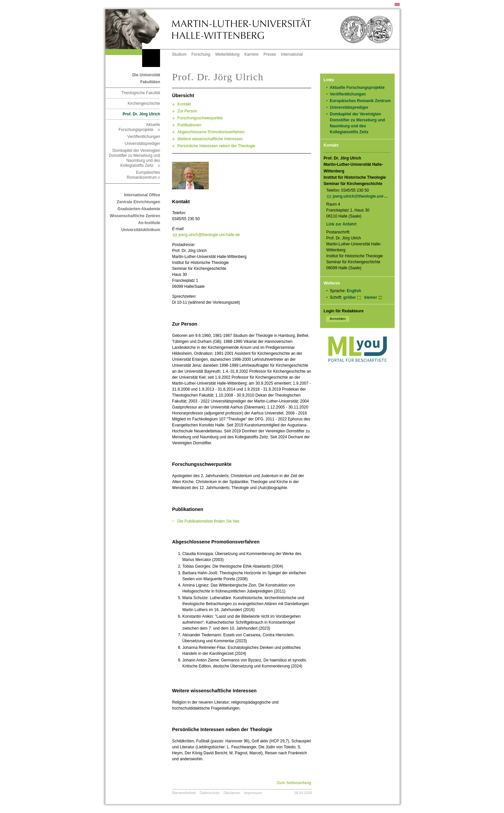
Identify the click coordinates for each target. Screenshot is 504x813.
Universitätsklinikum (141, 230)
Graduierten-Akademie (139, 209)
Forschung (201, 54)
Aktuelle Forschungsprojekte (139, 127)
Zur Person (187, 111)
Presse (270, 54)
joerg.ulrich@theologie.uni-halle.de (209, 235)
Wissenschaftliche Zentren (135, 216)
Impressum (253, 793)
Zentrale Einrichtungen (139, 202)
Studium (179, 54)
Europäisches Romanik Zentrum (360, 101)
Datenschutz (210, 793)
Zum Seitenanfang (294, 783)
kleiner (371, 297)
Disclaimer (232, 793)
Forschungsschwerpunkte (200, 118)
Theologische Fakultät (141, 93)
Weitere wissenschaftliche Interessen (210, 139)
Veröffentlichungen (144, 137)
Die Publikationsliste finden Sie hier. (209, 521)
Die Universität (146, 75)
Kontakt (184, 104)
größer (350, 297)
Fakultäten (150, 82)
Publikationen (189, 125)
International (292, 54)
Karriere (252, 54)
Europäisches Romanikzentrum (144, 175)
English (354, 291)
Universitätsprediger (143, 144)
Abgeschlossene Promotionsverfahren (211, 132)
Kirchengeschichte (144, 103)
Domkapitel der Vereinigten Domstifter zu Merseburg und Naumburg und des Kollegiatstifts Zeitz (135, 158)
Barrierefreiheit (184, 793)
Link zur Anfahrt (343, 224)
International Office (142, 195)
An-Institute (149, 223)
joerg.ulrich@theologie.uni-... (360, 196)
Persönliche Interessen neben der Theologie (216, 146)
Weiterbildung (227, 54)
